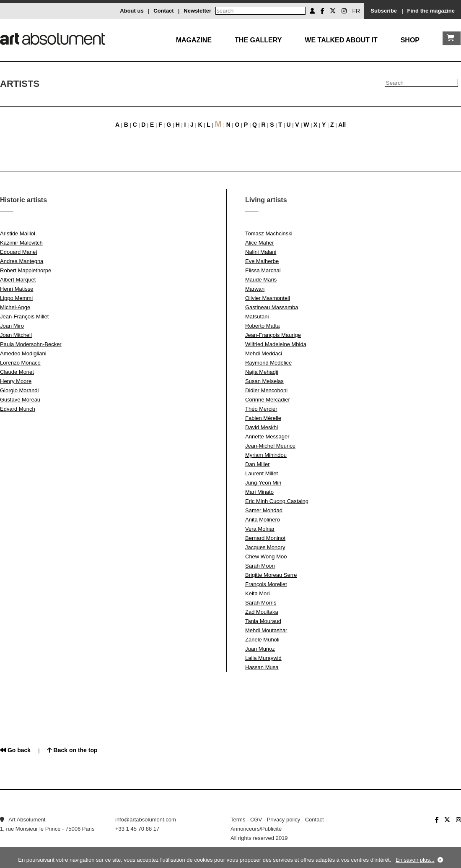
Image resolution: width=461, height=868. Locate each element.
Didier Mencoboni (266, 390)
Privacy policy (284, 820)
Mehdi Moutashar (266, 630)
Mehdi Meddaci (264, 353)
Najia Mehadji (262, 372)
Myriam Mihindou (266, 455)
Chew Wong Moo (266, 557)
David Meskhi (262, 427)
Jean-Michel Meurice (270, 446)
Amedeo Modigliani (23, 353)
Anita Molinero (263, 520)
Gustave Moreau (20, 400)
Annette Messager (267, 437)
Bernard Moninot (265, 538)
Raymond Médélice (268, 363)
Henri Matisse (17, 289)
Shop (410, 40)
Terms (238, 820)
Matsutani (257, 317)
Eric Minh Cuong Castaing (277, 501)
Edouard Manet (19, 252)
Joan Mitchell (16, 335)
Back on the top (73, 750)
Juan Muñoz (260, 649)
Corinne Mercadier (268, 400)
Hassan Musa (262, 667)
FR (356, 11)
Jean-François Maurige (273, 335)
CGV (256, 820)
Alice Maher (260, 243)
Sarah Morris (261, 603)
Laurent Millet (262, 473)
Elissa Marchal (263, 270)
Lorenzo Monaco (20, 363)
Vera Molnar (260, 529)
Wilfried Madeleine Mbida (276, 344)
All (342, 125)
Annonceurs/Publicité (256, 829)
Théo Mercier (261, 409)
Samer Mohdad (264, 510)
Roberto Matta (262, 326)
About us (132, 11)
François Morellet (266, 584)
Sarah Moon (260, 566)
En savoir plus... (415, 860)
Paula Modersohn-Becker (31, 344)
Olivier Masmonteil (268, 298)
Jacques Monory (265, 547)
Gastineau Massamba (272, 307)
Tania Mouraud (263, 621)
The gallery (258, 40)
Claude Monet (17, 372)
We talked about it (341, 40)
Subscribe (384, 11)
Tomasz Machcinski (269, 233)
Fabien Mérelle (263, 418)
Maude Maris (261, 280)
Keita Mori (258, 593)
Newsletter (197, 11)
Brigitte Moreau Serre (271, 575)
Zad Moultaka (262, 612)
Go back (15, 750)
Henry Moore (16, 381)
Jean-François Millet (24, 317)
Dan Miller (258, 464)
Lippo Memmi (16, 298)
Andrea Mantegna (22, 261)
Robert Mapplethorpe (26, 270)
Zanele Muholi (262, 640)
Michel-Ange (15, 307)
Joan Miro (12, 326)
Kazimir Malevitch (21, 243)
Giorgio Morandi (19, 390)
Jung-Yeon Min (263, 483)
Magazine (194, 40)
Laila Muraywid (263, 658)
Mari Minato (259, 492)
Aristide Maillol (18, 233)
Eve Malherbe (262, 261)
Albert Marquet (18, 280)
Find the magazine (431, 11)
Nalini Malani (261, 252)
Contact (163, 11)
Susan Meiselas (264, 381)
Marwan (255, 289)
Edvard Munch (18, 409)
